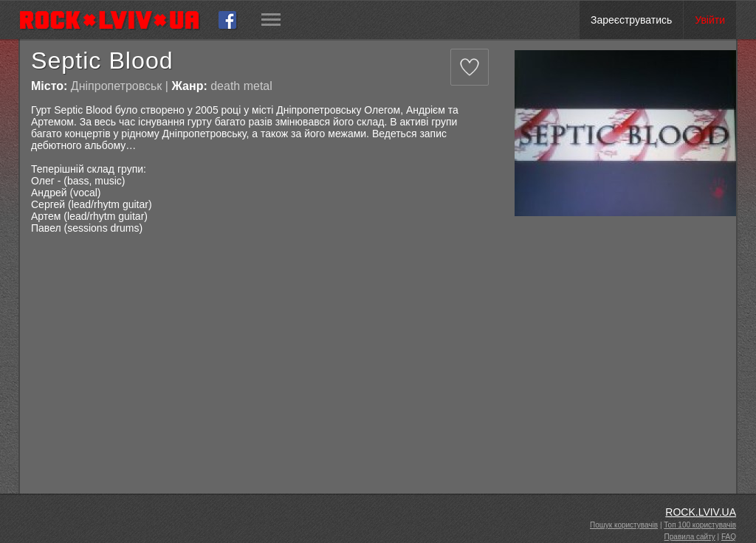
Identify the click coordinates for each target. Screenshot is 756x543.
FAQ (729, 537)
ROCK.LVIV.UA (701, 512)
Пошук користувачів (624, 525)
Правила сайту (690, 537)
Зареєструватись (631, 20)
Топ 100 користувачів (700, 525)
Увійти (710, 20)
